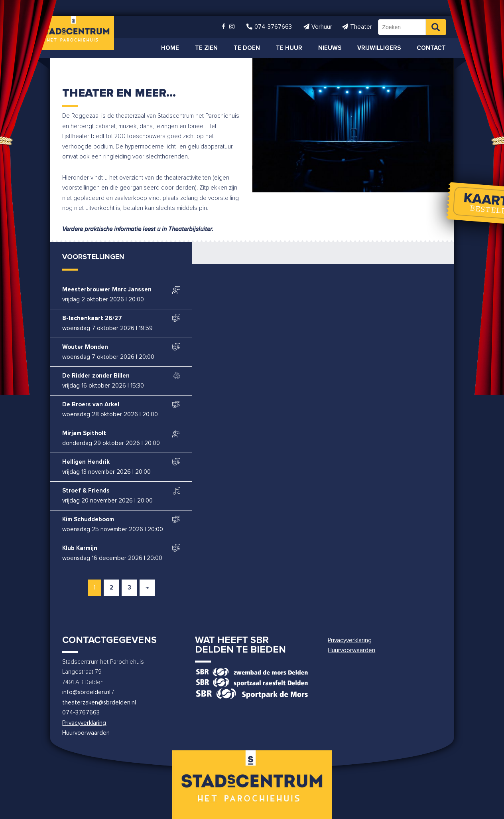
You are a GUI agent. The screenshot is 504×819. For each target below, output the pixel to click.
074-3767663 (81, 713)
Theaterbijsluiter (190, 229)
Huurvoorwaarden (86, 733)
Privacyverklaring (84, 723)
